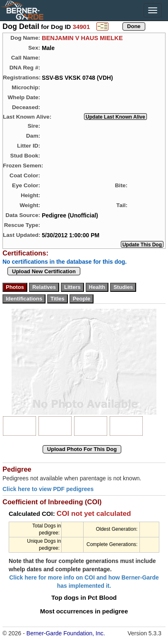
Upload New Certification (44, 271)
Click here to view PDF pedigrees (48, 489)
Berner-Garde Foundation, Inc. (66, 633)
